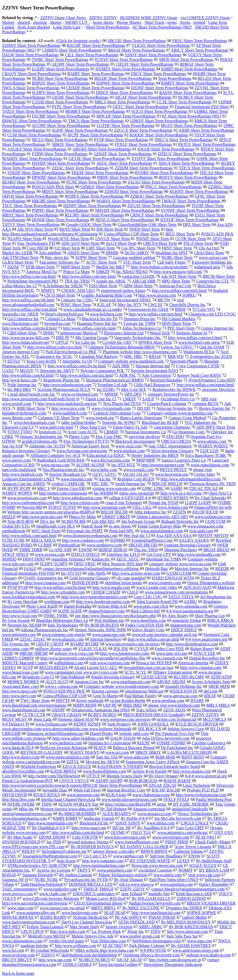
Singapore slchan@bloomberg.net (55, 733)
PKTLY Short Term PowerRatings (207, 144)
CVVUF (141, 649)
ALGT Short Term (121, 243)
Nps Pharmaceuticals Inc (63, 470)
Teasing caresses (105, 691)
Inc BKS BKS (19, 389)
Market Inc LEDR (17, 253)
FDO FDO (175, 437)
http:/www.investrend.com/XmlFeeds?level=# (41, 399)
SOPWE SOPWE (201, 913)
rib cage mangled (131, 578)
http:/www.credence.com (83, 540)
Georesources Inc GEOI (148, 309)
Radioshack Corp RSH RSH (61, 460)
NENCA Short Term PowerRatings (125, 220)
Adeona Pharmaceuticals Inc (44, 630)
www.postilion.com (176, 884)
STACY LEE (204, 653)
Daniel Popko (101, 733)
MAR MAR (165, 757)
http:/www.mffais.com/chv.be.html (77, 366)
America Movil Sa (41, 272)
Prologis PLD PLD (203, 790)
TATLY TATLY (181, 597)
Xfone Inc (135, 931)
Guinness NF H (15, 880)
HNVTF (63, 701)
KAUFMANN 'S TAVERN (120, 766)
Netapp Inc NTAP (164, 503)
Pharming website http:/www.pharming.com (140, 352)
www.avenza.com (50, 554)
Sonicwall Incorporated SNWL (125, 300)
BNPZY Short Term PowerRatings (61, 83)
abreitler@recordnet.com (23, 771)
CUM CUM (215, 521)
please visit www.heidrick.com (174, 705)
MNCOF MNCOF (167, 484)
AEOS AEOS (174, 710)
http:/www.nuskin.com (192, 771)
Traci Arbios (146, 710)
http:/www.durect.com (21, 757)
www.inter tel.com (171, 653)
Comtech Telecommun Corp (117, 413)
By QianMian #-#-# (49, 828)
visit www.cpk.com (204, 875)
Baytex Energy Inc (215, 408)
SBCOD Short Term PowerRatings (137, 41)
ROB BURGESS (143, 781)
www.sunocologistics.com (68, 757)
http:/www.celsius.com (80, 503)
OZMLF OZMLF (77, 964)
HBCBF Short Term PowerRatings (61, 201)
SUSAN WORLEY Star (78, 804)
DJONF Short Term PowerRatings (160, 88)
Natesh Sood (92, 526)
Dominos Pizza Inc (140, 319)
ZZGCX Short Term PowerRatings (143, 130)
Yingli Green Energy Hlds (159, 526)
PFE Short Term (181, 328)
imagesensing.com (186, 625)
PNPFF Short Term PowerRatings (60, 210)
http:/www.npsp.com (20, 691)
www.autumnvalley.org (36, 913)
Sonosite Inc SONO (119, 422)
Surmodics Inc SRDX (20, 314)
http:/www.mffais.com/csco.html (55, 347)
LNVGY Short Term (112, 239)
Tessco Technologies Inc (198, 814)
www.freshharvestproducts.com (29, 597)
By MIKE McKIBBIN (77, 814)
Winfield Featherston (38, 766)
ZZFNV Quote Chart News (63, 18)
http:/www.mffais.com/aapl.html (29, 536)
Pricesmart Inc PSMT (85, 531)
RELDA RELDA (54, 668)
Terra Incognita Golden (118, 964)
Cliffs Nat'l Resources (152, 385)
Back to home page (18, 973)
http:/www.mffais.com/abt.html (78, 832)
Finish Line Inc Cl (101, 399)
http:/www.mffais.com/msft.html (179, 290)
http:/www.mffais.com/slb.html (28, 300)
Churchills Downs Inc (187, 305)
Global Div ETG (16, 526)
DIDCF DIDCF (184, 630)
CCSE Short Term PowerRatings (184, 102)
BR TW (164, 300)
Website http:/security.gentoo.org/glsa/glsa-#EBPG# (51, 512)
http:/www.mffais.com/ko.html (28, 375)
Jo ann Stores (120, 526)
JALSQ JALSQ (136, 474)
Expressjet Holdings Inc (212, 262)
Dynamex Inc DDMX (184, 908)
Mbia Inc (26, 809)
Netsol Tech (160, 333)
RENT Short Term (75, 229)
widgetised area (207, 267)
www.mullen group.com (140, 936)
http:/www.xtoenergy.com (104, 507)
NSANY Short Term (24, 239)
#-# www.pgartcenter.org (206, 639)
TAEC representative (20, 889)
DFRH (48, 333)
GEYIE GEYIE (154, 677)
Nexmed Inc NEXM (24, 625)
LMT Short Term (100, 248)
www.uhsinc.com (212, 441)
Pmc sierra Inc (57, 258)
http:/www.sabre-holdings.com (78, 738)
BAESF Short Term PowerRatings (188, 93)
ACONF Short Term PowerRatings (61, 126)
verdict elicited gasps (66, 941)
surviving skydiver (144, 437)
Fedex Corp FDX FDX (145, 625)
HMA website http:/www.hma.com (105, 950)
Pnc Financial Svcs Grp (175, 733)
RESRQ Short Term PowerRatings (31, 182)
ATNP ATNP (221, 677)
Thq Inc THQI (146, 550)
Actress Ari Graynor (54, 870)
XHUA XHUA (43, 540)
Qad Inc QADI (212, 347)
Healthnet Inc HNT (171, 253)
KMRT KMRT (65, 818)
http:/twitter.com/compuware (63, 493)
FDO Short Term (103, 286)
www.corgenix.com (165, 583)
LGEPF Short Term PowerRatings (61, 69)
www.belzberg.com (106, 314)
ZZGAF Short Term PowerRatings (156, 206)
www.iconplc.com (139, 470)
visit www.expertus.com (110, 663)
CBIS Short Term (22, 333)
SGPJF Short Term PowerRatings (80, 130)
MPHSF (111, 394)
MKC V (44, 488)
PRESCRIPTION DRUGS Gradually (154, 715)
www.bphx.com (104, 470)
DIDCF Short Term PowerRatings (124, 93)
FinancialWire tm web (213, 507)
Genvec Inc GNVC (177, 347)
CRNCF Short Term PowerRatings (159, 215)
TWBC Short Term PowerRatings (60, 60)
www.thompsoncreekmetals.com (90, 536)
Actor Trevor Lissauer (193, 847)
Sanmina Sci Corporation (109, 743)
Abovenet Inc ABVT (57, 371)
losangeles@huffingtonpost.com (50, 856)
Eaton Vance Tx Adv (130, 427)
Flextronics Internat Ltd (124, 333)
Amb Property (119, 724)
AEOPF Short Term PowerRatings (80, 64)
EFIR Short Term (40, 267)
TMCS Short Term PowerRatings (96, 121)
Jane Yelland (132, 894)
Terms (185, 22)
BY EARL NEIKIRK (191, 804)
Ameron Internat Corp (21, 352)
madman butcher (34, 946)
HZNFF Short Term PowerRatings (92, 206)
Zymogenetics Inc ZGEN (211, 356)
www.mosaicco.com (154, 814)
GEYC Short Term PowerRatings (140, 107)
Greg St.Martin (105, 696)
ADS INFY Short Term (216, 427)
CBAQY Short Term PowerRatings (32, 74)
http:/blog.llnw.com (18, 799)
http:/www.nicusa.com (157, 295)
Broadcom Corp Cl (38, 677)
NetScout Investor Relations (64, 748)
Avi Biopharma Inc (216, 597)
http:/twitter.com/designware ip (175, 960)
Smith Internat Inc (130, 484)
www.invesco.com (18, 894)
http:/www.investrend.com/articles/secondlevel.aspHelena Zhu (93, 658)
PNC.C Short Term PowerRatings (173, 187)
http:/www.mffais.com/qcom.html (159, 267)
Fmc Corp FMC (109, 437)
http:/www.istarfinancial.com (156, 913)
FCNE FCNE (13, 540)
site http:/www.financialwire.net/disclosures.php (115, 616)
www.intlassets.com (19, 635)
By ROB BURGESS (102, 625)
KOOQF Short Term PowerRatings (159, 135)
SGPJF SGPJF (70, 611)
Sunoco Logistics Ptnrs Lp (183, 460)
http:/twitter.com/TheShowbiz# (54, 776)
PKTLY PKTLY (173, 470)
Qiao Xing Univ (93, 427)
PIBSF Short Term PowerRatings (125, 177)
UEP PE (110, 705)
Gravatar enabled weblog (134, 258)
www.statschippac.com (210, 465)
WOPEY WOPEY (17, 493)
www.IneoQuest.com (148, 620)
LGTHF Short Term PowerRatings (126, 126)
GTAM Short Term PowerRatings (60, 102)
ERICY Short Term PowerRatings (200, 50)
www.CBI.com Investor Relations (51, 898)
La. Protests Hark (106, 931)
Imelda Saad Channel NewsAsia (68, 799)
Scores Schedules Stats (211, 682)
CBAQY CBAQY (67, 715)
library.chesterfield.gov (64, 314)
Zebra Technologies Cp (142, 328)
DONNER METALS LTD (91, 884)
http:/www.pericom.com (42, 517)
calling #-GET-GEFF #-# (130, 498)
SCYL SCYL (135, 672)
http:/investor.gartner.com (163, 465)
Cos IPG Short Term (138, 248)
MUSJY (27, 371)
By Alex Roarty (175, 616)
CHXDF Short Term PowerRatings (95, 88)
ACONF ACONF (90, 465)
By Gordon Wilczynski (50, 950)
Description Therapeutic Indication (173, 964)
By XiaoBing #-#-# (153, 828)
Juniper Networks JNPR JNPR (100, 630)
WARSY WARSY (213, 446)
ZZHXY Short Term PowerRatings (31, 45)
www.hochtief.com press (199, 342)
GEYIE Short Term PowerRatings (97, 159)
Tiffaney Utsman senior (172, 672)
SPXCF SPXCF (15, 554)
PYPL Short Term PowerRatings (79, 107)
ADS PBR (121, 366)
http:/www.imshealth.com (199, 554)
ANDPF (58, 710)
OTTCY (93, 776)
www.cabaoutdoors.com (22, 941)
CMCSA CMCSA (176, 441)
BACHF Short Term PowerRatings (96, 45)
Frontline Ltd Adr (113, 385)
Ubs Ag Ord (209, 248)
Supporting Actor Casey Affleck (153, 762)
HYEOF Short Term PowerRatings (189, 220)
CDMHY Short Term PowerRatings (72, 50)
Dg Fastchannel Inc (177, 748)
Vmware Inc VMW (140, 323)
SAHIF (176, 488)
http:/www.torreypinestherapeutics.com (94, 597)
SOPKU (189, 295)
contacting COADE (139, 276)
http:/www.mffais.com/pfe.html (90, 328)
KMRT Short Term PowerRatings (189, 69)
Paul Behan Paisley (141, 696)
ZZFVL (73, 762)
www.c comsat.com (62, 686)
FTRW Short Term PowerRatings (60, 154)
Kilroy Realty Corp (148, 630)
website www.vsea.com (74, 653)
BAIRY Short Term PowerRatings (96, 74)
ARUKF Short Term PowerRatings (102, 149)
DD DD (144, 408)
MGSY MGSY (15, 719)
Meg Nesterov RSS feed (122, 564)
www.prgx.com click (151, 606)
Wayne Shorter (129, 22)
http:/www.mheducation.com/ (78, 498)
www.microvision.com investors (133, 644)
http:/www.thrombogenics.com (192, 644)
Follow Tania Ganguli (45, 927)
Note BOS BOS (21, 521)
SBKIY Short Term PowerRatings (80, 144)
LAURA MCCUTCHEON (190, 752)
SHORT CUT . (77, 22)
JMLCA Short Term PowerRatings (183, 140)
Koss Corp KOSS (41, 361)
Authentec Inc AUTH (47, 446)
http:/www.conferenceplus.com (28, 503)
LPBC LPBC (153, 488)
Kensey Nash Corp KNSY (199, 375)
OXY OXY (224, 832)
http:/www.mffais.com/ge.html (153, 639)
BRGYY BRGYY (17, 960)
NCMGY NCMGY (95, 960)
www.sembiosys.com (104, 545)
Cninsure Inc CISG (77, 300)
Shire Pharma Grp (210, 616)
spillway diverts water (53, 649)
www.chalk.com (53, 894)
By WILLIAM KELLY (151, 898)
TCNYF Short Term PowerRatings (124, 60)
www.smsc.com (15, 649)
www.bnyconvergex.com (125, 837)
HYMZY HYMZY (173, 498)
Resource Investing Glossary (26, 451)
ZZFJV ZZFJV (132, 889)
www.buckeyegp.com (80, 913)
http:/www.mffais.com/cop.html (29, 276)
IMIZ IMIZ (132, 705)
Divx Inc (47, 521)
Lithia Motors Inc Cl (19, 286)
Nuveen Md (32, 507)
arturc (162, 804)
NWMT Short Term (152, 239)
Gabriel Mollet (194, 917)
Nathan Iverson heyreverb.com (155, 903)
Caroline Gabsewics (209, 743)
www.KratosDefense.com (104, 771)
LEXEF (183, 861)
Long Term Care (67, 27)
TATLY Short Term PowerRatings (31, 111)
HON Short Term (176, 323)
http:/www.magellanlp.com (51, 823)
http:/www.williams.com (75, 946)
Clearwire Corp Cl (18, 427)
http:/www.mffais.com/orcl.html (195, 338)
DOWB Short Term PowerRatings (61, 220)
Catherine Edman (189, 851)
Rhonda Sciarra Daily (124, 776)
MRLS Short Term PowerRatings (122, 102)
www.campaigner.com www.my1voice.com (81, 672)
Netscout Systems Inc (175, 408)
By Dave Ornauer (164, 776)
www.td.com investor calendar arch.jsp (164, 635)
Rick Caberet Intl (145, 611)
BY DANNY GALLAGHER (144, 847)
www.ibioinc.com (17, 418)
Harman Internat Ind (153, 366)
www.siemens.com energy (64, 635)
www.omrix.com (168, 875)
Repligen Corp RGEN (136, 479)
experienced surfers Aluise (123, 290)
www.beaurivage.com (20, 672)
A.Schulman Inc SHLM (63, 286)
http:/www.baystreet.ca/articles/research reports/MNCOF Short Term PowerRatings (72, 785)
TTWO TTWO (20, 432)
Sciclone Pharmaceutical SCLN (64, 389)
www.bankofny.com (60, 889)
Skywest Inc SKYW (103, 762)
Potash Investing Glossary (113, 677)
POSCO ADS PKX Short (53, 187)
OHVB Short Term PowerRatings (30, 196)
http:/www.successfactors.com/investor (35, 903)
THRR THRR (31, 550)
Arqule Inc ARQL (111, 281)
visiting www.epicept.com (114, 488)
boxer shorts (103, 22)
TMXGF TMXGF (99, 889)
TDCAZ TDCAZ (203, 488)
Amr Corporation (156, 375)
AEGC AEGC (128, 559)
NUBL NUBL (46, 880)
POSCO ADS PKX (217, 234)
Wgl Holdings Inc (109, 620)
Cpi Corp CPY (159, 554)
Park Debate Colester (147, 946)
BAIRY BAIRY (53, 917)
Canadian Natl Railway (98, 356)
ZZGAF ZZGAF (162, 785)
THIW (46, 804)
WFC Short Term (46, 531)
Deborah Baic (157, 569)
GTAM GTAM (179, 573)
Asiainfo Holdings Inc (183, 686)
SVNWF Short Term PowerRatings (190, 210)
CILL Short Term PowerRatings (92, 55)
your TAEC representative (170, 446)
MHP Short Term (75, 267)
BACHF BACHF (166, 790)
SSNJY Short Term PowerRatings (153, 55)
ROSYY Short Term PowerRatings (188, 177)
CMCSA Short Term (160, 243)
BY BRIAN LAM (214, 870)
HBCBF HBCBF (34, 653)
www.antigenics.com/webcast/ (183, 832)
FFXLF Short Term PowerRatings (143, 144)
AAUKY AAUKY (194, 540)
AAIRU (190, 602)
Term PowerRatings (175, 78)
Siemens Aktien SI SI (76, 719)
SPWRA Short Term (155, 342)
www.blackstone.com (20, 323)
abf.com (211, 691)
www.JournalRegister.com (137, 842)
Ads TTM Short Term (20, 258)
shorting (40, 22)
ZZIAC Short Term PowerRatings (80, 168)
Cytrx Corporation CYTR (198, 366)
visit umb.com (201, 531)
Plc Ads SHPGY (128, 917)
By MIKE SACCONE (141, 908)
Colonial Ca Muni (60, 319)
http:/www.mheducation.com (67, 385)
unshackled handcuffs (190, 809)
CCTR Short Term (191, 239)
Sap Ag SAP (12, 446)
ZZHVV (48, 955)
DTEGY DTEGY (85, 554)
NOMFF (186, 870)
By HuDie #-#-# (134, 818)
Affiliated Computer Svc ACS (55, 455)
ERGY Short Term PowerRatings (159, 74)
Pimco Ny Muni (82, 517)
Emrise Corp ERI (71, 488)
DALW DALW (123, 738)
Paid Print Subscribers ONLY (174, 880)
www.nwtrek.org (100, 418)
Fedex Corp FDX (170, 649)
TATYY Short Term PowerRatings (31, 225)
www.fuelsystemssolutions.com (29, 922)
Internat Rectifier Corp (126, 790)
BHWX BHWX (154, 851)
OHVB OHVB (15, 795)
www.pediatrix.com (65, 743)
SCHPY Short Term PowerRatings (61, 93)
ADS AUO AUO (197, 587)
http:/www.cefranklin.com (63, 592)
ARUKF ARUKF (171, 682)
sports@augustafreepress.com (27, 814)
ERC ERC (100, 484)
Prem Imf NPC (122, 531)
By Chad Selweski (210, 498)
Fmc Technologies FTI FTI (86, 441)
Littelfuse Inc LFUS (123, 554)
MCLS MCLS (215, 719)
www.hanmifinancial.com (24, 710)
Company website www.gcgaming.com (180, 413)
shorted (24, 22)
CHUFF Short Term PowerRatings (144, 64)
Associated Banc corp (20, 686)
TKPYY (84, 870)
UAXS (8, 371)
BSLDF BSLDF (115, 512)
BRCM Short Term (219, 276)
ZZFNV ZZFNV (103, 18)
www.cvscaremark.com (111, 408)
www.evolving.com (18, 955)
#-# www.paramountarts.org (190, 611)
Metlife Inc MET (110, 267)
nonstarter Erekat (187, 620)
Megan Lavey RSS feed (106, 898)
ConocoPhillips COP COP (64, 696)
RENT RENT (193, 757)
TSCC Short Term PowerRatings (30, 206)
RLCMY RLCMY (189, 677)
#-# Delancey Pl (16, 724)
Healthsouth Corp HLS (56, 526)
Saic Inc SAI (107, 757)
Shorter (8, 22)
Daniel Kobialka (77, 606)
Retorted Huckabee (166, 380)
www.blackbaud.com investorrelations (34, 705)
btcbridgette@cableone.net (64, 851)
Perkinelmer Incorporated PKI (33, 281)
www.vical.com (129, 446)
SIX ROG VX (150, 729)
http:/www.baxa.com (20, 380)
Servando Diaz (55, 790)
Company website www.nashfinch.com (131, 361)
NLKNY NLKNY (84, 752)
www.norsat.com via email (62, 908)
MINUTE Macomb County (25, 663)
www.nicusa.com (55, 465)
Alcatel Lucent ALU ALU (96, 668)
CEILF (132, 592)
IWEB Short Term (145, 229)
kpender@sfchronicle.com (24, 413)
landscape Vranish (99, 818)
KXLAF (104, 305)
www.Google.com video (157, 587)
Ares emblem (50, 253)
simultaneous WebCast (144, 691)
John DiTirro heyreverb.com (166, 738)
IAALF (30, 569)
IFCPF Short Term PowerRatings (95, 135)
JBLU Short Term (180, 234)
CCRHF (45, 545)
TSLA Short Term (198, 243)
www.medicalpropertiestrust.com (129, 799)
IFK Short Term (110, 229)
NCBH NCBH (73, 521)
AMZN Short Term (83, 253)
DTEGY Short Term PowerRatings (187, 154)
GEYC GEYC (104, 474)
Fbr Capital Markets (179, 319)
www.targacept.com (109, 635)
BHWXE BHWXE (18, 917)
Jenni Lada (42, 719)
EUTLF (14, 361)
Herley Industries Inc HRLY (155, 455)
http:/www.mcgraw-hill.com (26, 338)
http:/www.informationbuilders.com (191, 479)
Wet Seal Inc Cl (137, 536)
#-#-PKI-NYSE (153, 950)
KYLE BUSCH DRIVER (197, 724)
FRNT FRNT (34, 559)
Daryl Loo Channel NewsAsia (87, 922)
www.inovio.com (16, 460)
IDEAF (210, 696)
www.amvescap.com (180, 696)
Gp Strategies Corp (188, 432)
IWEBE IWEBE (21, 804)
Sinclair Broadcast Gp (67, 474)
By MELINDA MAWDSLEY (186, 922)
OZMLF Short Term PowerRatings (110, 187)
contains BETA (205, 404)
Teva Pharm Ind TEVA (122, 404)
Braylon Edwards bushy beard (175, 766)
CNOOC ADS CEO (78, 290)
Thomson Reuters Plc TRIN (212, 484)
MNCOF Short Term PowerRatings (126, 116)
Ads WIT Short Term (179, 276)
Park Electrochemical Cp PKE (71, 352)
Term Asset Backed (34, 27)
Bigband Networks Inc (180, 521)
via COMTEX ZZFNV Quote (205, 18)
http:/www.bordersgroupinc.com (103, 602)
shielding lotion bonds (123, 583)
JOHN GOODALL (153, 724)
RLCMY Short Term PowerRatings (94, 215)
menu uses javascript (137, 493)
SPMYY (48, 290)
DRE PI (62, 338)
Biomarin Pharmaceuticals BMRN (115, 380)
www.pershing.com (168, 701)
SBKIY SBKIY (148, 752)
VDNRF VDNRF (171, 743)
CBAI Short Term (209, 253)
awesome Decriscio (218, 389)
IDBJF (180, 309)
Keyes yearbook (90, 701)
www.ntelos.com (161, 823)
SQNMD (118, 540)
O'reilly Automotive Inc (43, 578)
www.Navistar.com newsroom (82, 451)
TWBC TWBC (56, 616)
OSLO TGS (141, 832)
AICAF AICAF (129, 960)
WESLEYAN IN (183, 691)
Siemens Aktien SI (192, 333)
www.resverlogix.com (171, 837)
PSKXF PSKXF (162, 917)
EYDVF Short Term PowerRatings (161, 159)
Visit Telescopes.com (108, 941)
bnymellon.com (58, 323)
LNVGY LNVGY (74, 781)
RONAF (9, 875)
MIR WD (176, 356)
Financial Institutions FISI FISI (28, 573)
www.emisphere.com (115, 870)
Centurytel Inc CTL (213, 281)
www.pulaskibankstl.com (162, 531)
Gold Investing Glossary (90, 578)
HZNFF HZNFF (87, 724)
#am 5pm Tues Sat (182, 936)
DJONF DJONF (52, 837)
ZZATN (179, 512)
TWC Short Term (35, 701)
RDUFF (29, 851)
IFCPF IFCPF (19, 488)
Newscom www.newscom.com (157, 865)
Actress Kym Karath (149, 771)
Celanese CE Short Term (59, 418)
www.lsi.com (13, 950)
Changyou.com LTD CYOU (212, 314)
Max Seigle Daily (85, 927)
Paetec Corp (79, 437)
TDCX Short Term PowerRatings (207, 168)
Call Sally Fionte (171, 262)
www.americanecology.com (196, 950)
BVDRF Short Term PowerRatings (164, 173)
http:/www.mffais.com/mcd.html (29, 328)
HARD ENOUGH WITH (173, 578)
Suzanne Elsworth (38, 875)
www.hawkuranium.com (34, 422)
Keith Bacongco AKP (194, 894)
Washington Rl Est (199, 352)
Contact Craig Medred (187, 418)
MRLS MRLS (218, 705)
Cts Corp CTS (95, 856)
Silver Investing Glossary (172, 451)
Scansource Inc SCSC (54, 356)
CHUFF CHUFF (50, 644)
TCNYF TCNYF (62, 507)
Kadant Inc (101, 559)
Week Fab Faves (87, 790)
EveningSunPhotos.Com (152, 540)
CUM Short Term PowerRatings (34, 135)
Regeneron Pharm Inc (62, 380)
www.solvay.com (213, 258)
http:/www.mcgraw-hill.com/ (178, 272)
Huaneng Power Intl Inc (97, 323)
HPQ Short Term (176, 281)
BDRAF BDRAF (113, 550)
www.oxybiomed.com (80, 394)
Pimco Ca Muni (76, 272)
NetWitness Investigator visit (157, 941)
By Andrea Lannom (76, 875)
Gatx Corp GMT (190, 828)
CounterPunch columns (167, 404)
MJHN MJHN (85, 705)
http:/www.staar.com (89, 828)
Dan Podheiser (73, 677)
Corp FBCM (38, 248)
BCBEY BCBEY (102, 715)
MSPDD (9, 559)
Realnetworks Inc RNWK (174, 389)
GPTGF (62, 342)
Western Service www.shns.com (67, 809)
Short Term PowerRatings (108, 27)
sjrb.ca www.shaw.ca (136, 884)
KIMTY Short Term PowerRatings (190, 83)
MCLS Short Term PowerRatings (60, 140)
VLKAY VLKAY (93, 649)
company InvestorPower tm (171, 394)
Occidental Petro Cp (178, 399)
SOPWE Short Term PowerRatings (125, 83)
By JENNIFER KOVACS (92, 847)
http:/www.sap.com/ (55, 960)
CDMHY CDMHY (18, 658)
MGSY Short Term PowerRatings (189, 126)
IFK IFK (121, 649)
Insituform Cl (50, 432)
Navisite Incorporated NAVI (154, 371)
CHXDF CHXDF (106, 592)
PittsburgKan (69, 545)
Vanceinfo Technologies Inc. (138, 338)
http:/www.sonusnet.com (103, 861)
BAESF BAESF (177, 781)
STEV (156, 931)
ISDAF (13, 267)
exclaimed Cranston (156, 870)
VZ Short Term (67, 248)
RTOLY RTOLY (47, 795)
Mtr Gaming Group (91, 338)
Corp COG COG (148, 597)
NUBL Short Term (177, 258)
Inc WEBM (103, 493)
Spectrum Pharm (184, 361)
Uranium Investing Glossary (187, 545)
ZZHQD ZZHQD (191, 898)
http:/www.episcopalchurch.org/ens (67, 404)
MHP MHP (146, 460)
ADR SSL (127, 375)
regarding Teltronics (68, 559)
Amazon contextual (149, 809)
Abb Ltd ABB (144, 281)
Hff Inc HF (122, 828)
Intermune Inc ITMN (164, 559)
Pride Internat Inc (22, 385)
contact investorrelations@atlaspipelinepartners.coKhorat (91, 569)
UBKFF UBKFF (116, 517)
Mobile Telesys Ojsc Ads (92, 936)
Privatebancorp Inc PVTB (86, 880)
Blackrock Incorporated (135, 441)
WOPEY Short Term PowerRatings (94, 196)
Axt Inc (105, 479)
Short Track (154, 22)
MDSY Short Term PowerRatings (70, 192)
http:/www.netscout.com (187, 931)
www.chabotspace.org (151, 795)
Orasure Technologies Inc (41, 437)
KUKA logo (116, 795)
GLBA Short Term (18, 262)
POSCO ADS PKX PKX (64, 691)
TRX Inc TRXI (77, 281)
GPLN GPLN (32, 931)
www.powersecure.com (27, 498)
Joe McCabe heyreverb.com (178, 818)
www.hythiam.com (51, 724)
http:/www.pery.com (19, 696)
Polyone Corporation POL (103, 371)
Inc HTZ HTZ (123, 465)
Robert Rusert (202, 649)
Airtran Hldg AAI (112, 606)
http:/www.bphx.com (68, 931)
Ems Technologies (63, 625)
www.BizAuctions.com (110, 460)
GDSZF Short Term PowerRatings (123, 154)
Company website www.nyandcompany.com (121, 686)
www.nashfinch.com (70, 413)
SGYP (28, 668)
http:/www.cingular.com (45, 583)
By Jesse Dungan (129, 880)
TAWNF (85, 550)
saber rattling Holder (79, 422)
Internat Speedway (106, 639)
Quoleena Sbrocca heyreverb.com (152, 955)
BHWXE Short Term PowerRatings (32, 121)
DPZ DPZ (133, 394)
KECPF (143, 743)
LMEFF (129, 399)
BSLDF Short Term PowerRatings (123, 78)
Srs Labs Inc (85, 342)
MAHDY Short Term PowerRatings (32, 159)
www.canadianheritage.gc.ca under (93, 309)
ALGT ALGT (57, 682)
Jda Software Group (138, 521)
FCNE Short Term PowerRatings (94, 182)
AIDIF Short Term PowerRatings (206, 130)
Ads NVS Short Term (35, 229)
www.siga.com (200, 941)
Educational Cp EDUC (106, 455)
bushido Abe (159, 894)
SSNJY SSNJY (128, 823)
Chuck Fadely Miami (213, 842)
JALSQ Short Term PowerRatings (156, 182)
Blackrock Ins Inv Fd (99, 319)
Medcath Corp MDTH (46, 936)
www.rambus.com (129, 856)
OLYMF (118, 832)
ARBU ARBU (151, 927)
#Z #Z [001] (206, 837)
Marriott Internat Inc (192, 569)
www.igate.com (20, 908)
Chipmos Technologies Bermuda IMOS (122, 347)
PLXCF (100, 748)
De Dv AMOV (137, 253)
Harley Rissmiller (214, 884)
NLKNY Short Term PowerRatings (199, 192)
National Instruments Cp (145, 432)
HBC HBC (134, 356)
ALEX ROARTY (117, 814)
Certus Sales (205, 474)
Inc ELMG (106, 389)
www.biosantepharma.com (24, 818)
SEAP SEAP (115, 913)
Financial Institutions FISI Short (202, 107)
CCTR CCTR (34, 715)
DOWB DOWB (85, 583)
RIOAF (155, 356)
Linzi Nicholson (196, 785)
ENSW (194, 856)
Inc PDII (54, 842)
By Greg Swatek (16, 620)
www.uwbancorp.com (213, 517)
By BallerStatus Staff (214, 861)
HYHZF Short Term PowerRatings (61, 163)
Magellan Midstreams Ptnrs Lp (62, 620)
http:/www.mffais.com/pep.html (156, 314)
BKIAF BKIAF (217, 550)
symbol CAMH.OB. (68, 484)
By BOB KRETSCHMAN (191, 927)
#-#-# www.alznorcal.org (206, 776)
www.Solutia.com (173, 507)
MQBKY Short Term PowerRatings (95, 111)
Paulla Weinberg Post (214, 799)
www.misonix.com (77, 479)
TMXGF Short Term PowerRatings (191, 201)
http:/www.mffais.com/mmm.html (205, 385)
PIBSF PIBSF (177, 842)
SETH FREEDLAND (137, 922)
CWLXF (155, 305)
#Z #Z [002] (113, 946)
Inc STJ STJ (71, 573)
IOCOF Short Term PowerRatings (166, 149)
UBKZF (103, 272)
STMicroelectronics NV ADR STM (37, 865)
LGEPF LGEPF (198, 503)
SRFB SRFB (219, 686)
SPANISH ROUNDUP (21, 842)
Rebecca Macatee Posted (134, 748)
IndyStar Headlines (166, 856)
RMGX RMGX (220, 620)
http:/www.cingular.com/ (201, 668)
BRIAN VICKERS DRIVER (211, 903)
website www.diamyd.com (208, 955)
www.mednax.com (129, 451)
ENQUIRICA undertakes (94, 894)
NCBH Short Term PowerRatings (60, 78)
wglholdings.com (68, 663)
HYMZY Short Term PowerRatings (125, 69)
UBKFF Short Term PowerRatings (159, 121)
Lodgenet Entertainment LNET (28, 479)
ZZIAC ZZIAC (33, 639)
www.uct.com (117, 752)
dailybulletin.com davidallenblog (89, 955)
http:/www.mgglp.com (111, 587)
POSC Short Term (76, 305)
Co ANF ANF (60, 550)
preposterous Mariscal (79, 333)
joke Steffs (97, 573)
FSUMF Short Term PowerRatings (61, 116)
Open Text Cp (220, 493)
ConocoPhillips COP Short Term (131, 234)
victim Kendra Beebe (128, 701)
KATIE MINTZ (63, 771)
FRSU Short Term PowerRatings (200, 41)
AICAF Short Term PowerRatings (143, 97)
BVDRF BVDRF (85, 644)
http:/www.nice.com (68, 408)
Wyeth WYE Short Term (68, 239)
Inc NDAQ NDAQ (132, 272)
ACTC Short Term (101, 262)
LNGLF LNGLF (195, 823)
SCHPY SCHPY (54, 564)
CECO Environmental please (98, 903)
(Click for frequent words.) (79, 41)
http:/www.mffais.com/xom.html (30, 309)
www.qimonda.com (191, 606)
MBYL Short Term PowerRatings (30, 215)
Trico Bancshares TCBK (205, 455)
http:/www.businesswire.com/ (125, 653)
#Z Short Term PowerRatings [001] (192, 116)
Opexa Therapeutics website (211, 583)
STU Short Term (137, 262)
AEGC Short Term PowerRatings (124, 163)
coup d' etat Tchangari (124, 503)
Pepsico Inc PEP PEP (154, 663)
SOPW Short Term (91, 258)
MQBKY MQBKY (23, 682)
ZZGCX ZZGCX (77, 766)
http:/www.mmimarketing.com (99, 865)
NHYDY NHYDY (213, 536)
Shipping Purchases (181, 550)
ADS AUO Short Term (80, 243)
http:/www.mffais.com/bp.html (60, 587)
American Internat (193, 663)
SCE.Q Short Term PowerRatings (160, 111)
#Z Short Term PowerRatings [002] (162, 27)
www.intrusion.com (83, 795)
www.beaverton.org (171, 474)
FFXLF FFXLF (176, 799)
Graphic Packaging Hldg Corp (107, 295)
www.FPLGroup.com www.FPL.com (33, 847)
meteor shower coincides (114, 851)
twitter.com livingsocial (177, 719)
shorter (56, 22)
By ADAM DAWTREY (191, 946)
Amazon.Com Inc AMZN (24, 484)
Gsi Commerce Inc (23, 319)
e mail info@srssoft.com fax (31, 394)
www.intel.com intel (56, 427)
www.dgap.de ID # (18, 748)
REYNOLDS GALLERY (42, 752)
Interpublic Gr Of (77, 361)
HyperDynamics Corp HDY (212, 380)
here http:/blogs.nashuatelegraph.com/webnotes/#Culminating (88, 232)
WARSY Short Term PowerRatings (126, 201)
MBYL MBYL (104, 908)
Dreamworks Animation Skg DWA (101, 710)
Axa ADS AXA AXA (174, 536)
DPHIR (112, 253)
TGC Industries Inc (201, 422)
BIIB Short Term (31, 408)
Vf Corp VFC (204, 309)
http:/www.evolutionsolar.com (201, 795)
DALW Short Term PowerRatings (30, 55)
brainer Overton (119, 927)
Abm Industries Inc (150, 512)
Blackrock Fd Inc (94, 823)
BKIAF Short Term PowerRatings (137, 50)
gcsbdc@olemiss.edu (39, 441)
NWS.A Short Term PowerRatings (31, 88)
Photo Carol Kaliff (42, 606)
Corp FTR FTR (85, 837)
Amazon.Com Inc (89, 682)
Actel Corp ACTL (83, 432)
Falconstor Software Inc (60, 262)
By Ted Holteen (114, 809)
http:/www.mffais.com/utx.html (86, 375)
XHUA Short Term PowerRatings (187, 163)
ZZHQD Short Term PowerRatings (134, 192)
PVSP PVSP (18, 587)
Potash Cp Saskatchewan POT (27, 781)
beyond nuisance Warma (88, 842)
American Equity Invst (90, 446)
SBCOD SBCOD (143, 545)
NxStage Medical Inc (91, 917)
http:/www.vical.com (20, 616)
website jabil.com (134, 733)
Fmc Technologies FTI (36, 243)
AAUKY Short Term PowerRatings (37, 149)
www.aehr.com (136, 757)
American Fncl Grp (175, 286)
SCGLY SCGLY (203, 865)
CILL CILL (142, 507)
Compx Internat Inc (217, 328)
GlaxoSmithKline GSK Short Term (147, 225)
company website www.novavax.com (180, 564)
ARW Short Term (138, 286)
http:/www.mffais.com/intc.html (89, 276)
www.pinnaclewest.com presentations (176, 592)
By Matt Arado (20, 837)
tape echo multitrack (19, 470)
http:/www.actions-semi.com (136, 573)
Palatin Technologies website (123, 875)
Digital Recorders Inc (207, 658)
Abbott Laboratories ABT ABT (162, 517)
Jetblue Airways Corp (186, 729)
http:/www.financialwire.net (26, 342)
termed (199, 22)
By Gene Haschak (23, 602)
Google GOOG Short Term (89, 225)
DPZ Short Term (197, 225)
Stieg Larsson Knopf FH (157, 602)
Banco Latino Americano (141, 418)
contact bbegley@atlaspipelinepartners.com (188, 889)
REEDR (222, 569)
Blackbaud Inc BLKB (160, 422)
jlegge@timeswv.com (107, 611)
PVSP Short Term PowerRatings (121, 140)
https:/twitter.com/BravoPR (128, 804)
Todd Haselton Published (41, 884)
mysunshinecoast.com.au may (149, 668)
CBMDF (111, 432)
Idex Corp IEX (134, 389)
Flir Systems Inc (16, 644)
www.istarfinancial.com (131, 682)
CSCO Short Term (59, 295)
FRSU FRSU (85, 564)
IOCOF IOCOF (205, 512)
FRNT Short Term (177, 248)
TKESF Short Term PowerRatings (100, 173)
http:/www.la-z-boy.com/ (181, 493)
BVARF (197, 701)
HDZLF (9, 517)
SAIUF (148, 399)
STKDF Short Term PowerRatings (36, 173)
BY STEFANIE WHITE (150, 861)
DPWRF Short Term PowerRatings (61, 177)
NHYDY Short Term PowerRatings (125, 210)
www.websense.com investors (125, 719)
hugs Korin (66, 861)
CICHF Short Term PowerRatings (80, 97)
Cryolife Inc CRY (117, 342)
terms (172, 22)
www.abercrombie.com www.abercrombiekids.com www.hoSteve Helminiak (67, 729)
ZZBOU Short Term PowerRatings (159, 196)
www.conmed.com (167, 658)
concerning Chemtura (172, 427)
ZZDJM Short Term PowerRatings (144, 168)
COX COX (209, 451)
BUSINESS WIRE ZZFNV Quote (149, 18)
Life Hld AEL (103, 521)
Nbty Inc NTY (129, 305)
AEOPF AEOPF (109, 781)
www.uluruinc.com (68, 639)
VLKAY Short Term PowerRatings (161, 45)
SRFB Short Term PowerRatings (186, 60)
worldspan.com (57, 602)
